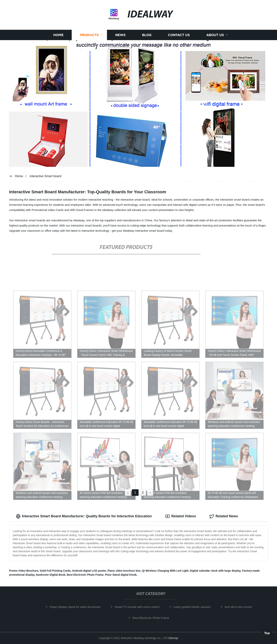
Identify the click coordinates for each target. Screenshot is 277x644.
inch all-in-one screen (240, 607)
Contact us (179, 35)
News (120, 35)
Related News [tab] (224, 516)
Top (267, 634)
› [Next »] (150, 492)
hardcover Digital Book (51, 575)
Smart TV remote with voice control (138, 607)
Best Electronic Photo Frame (85, 575)
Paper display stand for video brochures (76, 607)
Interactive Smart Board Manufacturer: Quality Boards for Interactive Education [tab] (84, 516)
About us (215, 35)
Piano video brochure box (124, 571)
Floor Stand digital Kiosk (121, 575)
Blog (147, 35)
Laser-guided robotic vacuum (193, 607)
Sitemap (173, 638)
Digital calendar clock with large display (215, 571)
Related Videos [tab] (181, 516)
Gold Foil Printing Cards (55, 571)
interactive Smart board (45, 176)
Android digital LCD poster (89, 571)
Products (89, 35)
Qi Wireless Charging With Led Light (165, 571)
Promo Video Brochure (24, 571)
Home (58, 35)
